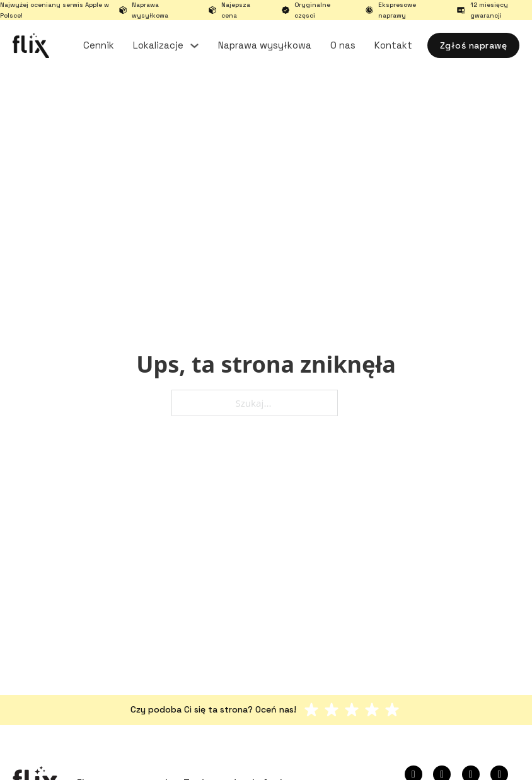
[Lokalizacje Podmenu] (194, 46)
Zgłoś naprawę (474, 45)
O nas (343, 45)
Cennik (99, 45)
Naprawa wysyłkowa (265, 45)
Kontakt (393, 45)
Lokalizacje (158, 45)
